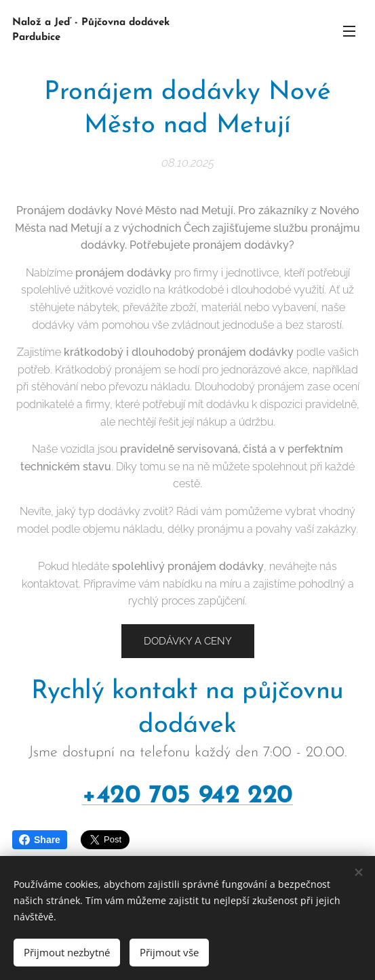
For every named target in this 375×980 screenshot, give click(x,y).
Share (40, 840)
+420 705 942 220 (187, 796)
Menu (349, 31)
